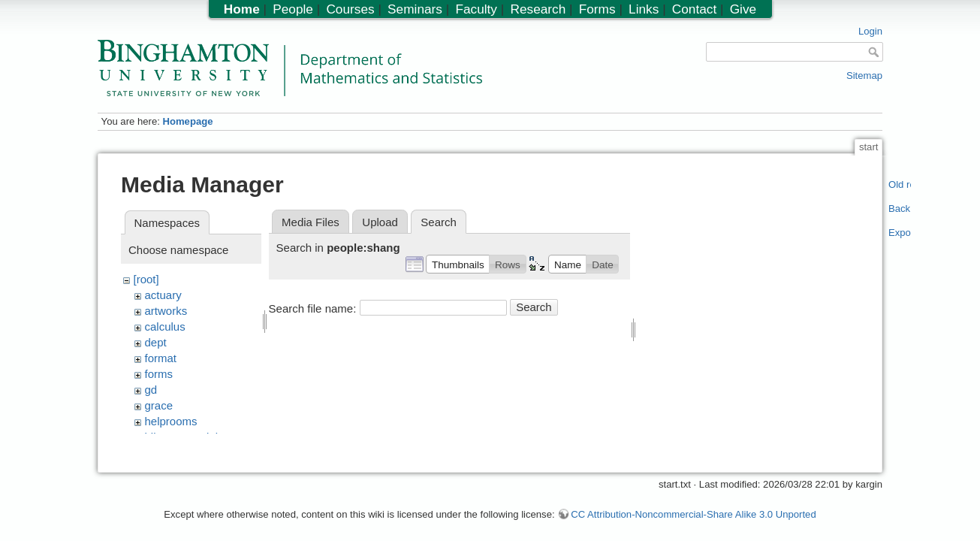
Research (538, 9)
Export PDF (900, 233)
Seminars (415, 9)
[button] (458, 264)
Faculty (476, 9)
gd (151, 390)
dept (156, 342)
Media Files (311, 222)
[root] (146, 279)
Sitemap (864, 76)
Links (644, 9)
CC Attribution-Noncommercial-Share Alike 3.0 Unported (693, 507)
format (161, 358)
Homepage (187, 121)
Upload (380, 222)
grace (159, 405)
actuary (163, 295)
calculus (165, 326)
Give (743, 9)
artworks (166, 311)
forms (159, 374)
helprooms (171, 421)
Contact (694, 9)
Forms (597, 9)
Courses (350, 9)
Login (870, 31)
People (293, 9)
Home (242, 9)
